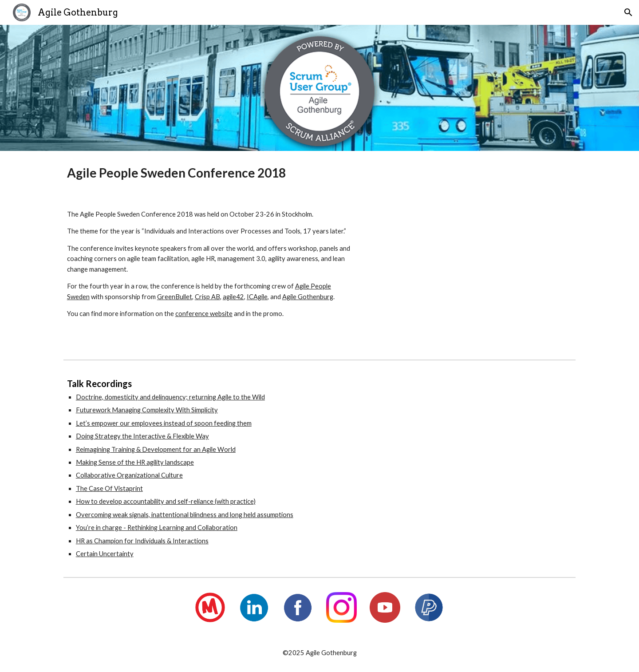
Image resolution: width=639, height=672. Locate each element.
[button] (628, 12)
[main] (319, 173)
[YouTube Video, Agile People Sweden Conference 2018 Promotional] (473, 275)
